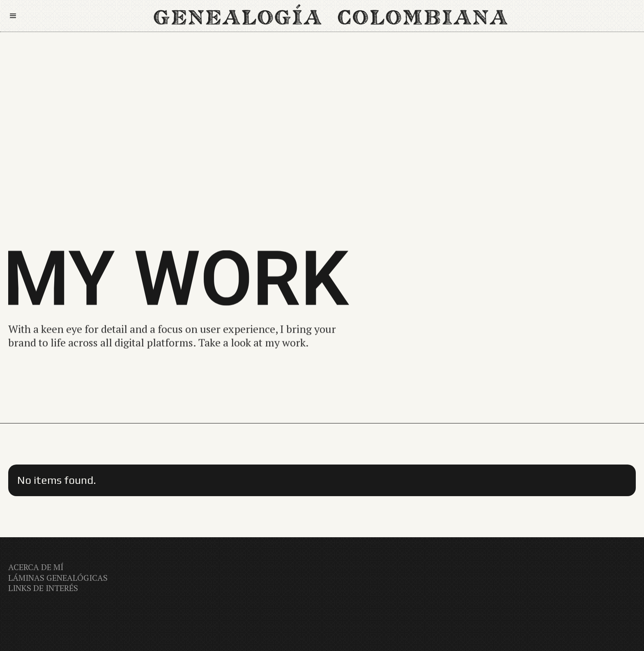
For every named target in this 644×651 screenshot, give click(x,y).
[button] (17, 16)
